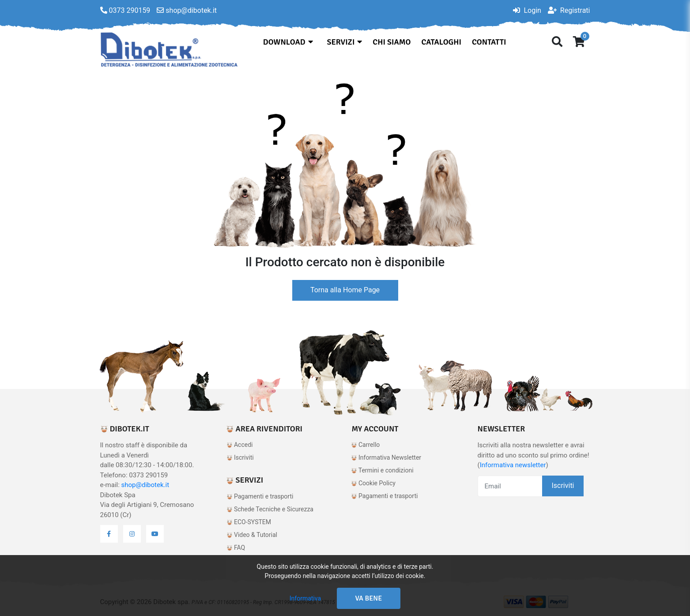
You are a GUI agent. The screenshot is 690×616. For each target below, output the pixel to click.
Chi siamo (392, 42)
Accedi (240, 445)
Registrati (569, 10)
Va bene (369, 598)
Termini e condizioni (382, 470)
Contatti (489, 42)
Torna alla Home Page (345, 290)
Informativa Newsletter (386, 457)
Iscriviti (240, 457)
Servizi (345, 42)
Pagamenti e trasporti (260, 496)
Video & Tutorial (252, 535)
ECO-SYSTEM (249, 522)
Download (288, 42)
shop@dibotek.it (145, 485)
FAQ (236, 548)
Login (527, 10)
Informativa (305, 598)
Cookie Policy (373, 483)
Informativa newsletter (513, 465)
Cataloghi (441, 42)
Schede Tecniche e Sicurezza (270, 509)
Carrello (366, 445)
